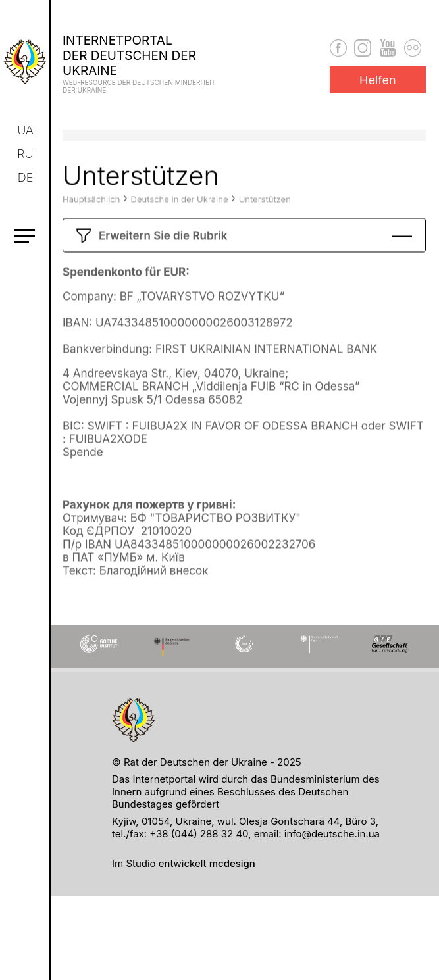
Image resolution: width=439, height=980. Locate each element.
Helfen (378, 80)
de (26, 177)
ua (26, 130)
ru (26, 154)
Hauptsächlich (91, 220)
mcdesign (232, 863)
